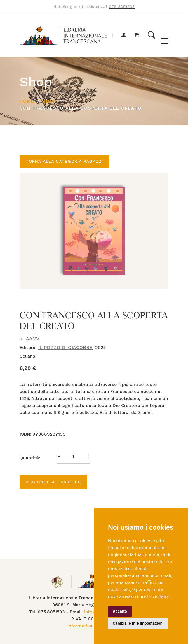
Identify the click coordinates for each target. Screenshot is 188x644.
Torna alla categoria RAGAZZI (64, 161)
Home (27, 101)
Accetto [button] (120, 611)
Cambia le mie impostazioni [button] (138, 623)
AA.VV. (33, 339)
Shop (49, 101)
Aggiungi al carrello (53, 482)
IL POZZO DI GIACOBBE (65, 347)
